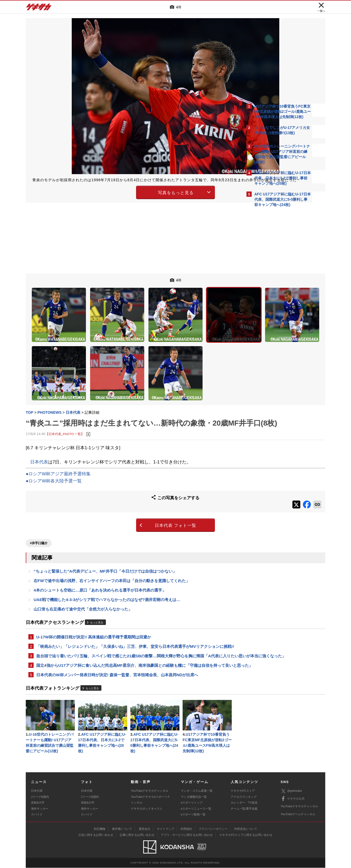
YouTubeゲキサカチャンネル (150, 791)
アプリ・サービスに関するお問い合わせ (187, 835)
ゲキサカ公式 (293, 799)
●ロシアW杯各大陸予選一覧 (54, 460)
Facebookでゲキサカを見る (276, 300)
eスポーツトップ (192, 803)
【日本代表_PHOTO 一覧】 (65, 413)
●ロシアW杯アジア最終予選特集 (58, 453)
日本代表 (39, 441)
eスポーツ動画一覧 (193, 815)
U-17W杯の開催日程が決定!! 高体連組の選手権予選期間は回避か (94, 615)
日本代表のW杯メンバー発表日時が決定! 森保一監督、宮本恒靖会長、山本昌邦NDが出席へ (117, 673)
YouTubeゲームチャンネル (298, 814)
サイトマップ (166, 829)
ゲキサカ (39, 8)
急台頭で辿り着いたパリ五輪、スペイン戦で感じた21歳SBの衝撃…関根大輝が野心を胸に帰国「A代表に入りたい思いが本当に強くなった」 (133, 644)
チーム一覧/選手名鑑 (244, 809)
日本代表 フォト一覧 (130, 501)
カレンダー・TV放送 (244, 803)
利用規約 (186, 829)
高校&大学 (38, 803)
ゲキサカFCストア (243, 791)
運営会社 (144, 829)
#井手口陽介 (39, 517)
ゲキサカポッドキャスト (147, 809)
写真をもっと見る (130, 197)
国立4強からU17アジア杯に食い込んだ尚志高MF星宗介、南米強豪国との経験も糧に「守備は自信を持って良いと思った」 (135, 660)
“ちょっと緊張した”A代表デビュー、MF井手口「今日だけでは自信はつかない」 (105, 546)
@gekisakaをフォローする (275, 289)
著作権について (122, 829)
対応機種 (100, 829)
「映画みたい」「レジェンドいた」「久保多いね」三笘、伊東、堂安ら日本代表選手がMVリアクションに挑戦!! (132, 628)
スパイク (37, 815)
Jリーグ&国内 (40, 797)
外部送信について (246, 829)
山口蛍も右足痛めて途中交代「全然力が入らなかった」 (83, 586)
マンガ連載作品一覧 (194, 797)
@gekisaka (291, 791)
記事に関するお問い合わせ (137, 835)
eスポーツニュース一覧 (196, 809)
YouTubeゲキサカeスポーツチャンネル (150, 800)
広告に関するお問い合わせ (96, 835)
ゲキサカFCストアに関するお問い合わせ (246, 835)
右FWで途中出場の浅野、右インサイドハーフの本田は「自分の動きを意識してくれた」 (112, 556)
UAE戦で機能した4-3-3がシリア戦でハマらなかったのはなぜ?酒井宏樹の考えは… (107, 576)
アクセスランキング (244, 797)
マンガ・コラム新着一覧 (197, 791)
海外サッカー (40, 809)
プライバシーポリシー (213, 829)
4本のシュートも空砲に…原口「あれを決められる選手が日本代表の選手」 (100, 566)
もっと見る (97, 600)
